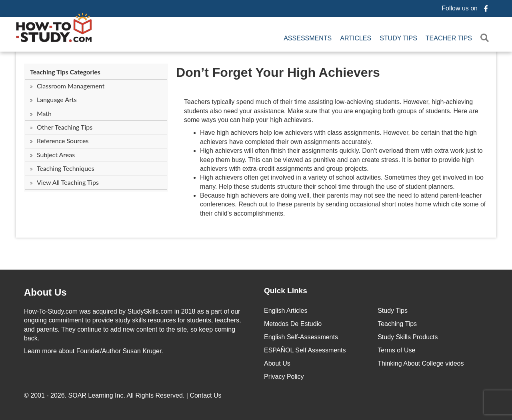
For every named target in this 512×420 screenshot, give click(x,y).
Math (44, 113)
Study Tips (398, 38)
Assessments (308, 38)
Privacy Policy (284, 377)
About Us (277, 363)
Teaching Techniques (66, 168)
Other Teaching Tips (65, 127)
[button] (486, 38)
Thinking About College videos (421, 363)
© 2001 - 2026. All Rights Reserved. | (124, 395)
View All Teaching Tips (68, 182)
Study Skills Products (408, 337)
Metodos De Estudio (293, 324)
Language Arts (57, 99)
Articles (356, 38)
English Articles (286, 311)
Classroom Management (71, 86)
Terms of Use (396, 350)
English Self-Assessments (301, 337)
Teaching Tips (397, 324)
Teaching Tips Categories (65, 72)
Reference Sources (63, 141)
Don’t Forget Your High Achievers (278, 72)
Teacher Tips (449, 38)
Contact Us (206, 395)
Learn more (40, 351)
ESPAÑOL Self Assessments (305, 350)
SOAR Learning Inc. (97, 395)
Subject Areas (56, 155)
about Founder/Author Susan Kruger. (94, 351)
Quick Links (286, 291)
